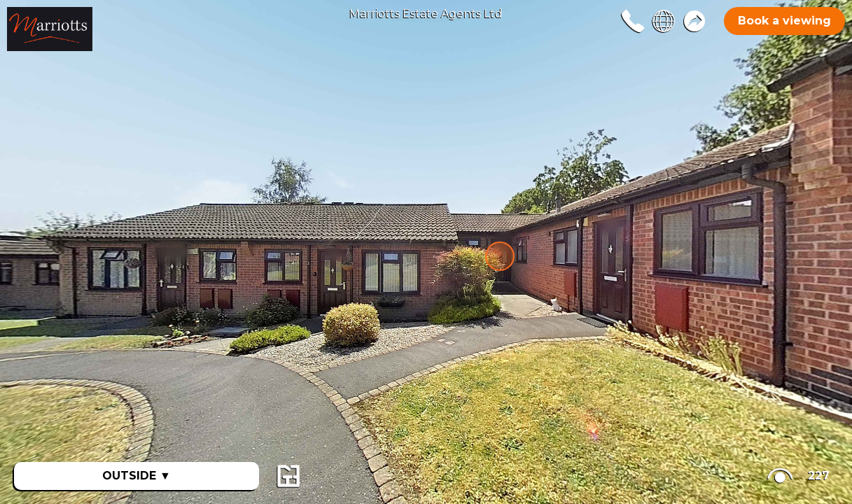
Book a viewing (784, 21)
